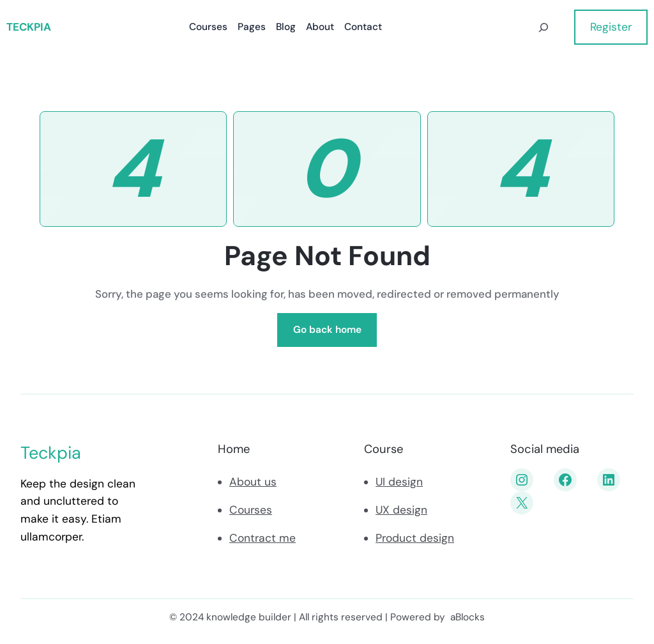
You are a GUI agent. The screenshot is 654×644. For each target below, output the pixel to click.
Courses (251, 510)
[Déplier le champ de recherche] (544, 27)
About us (253, 482)
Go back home (327, 330)
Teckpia (29, 27)
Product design (415, 538)
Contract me (262, 538)
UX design (401, 510)
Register (611, 27)
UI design (399, 482)
